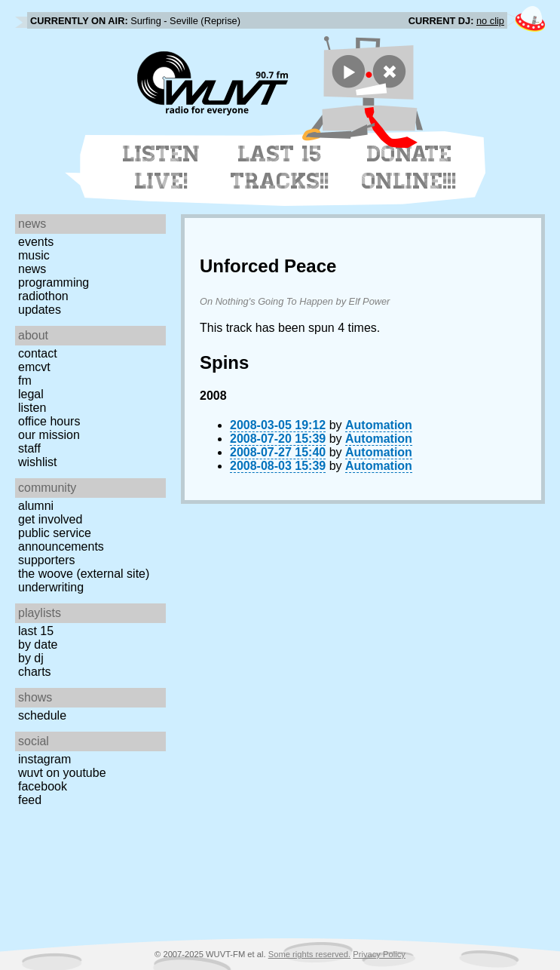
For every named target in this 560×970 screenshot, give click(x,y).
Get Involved (50, 519)
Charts (35, 672)
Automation (379, 425)
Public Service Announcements (61, 540)
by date (38, 645)
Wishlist (38, 462)
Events (36, 242)
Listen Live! (162, 167)
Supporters (47, 560)
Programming (54, 282)
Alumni (36, 506)
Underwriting (51, 587)
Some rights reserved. (309, 954)
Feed (30, 800)
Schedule (42, 715)
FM (25, 381)
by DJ (31, 658)
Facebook (43, 786)
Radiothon (43, 296)
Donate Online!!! (409, 167)
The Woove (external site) (84, 574)
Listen (32, 408)
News (32, 269)
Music (34, 255)
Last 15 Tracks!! (280, 167)
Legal (31, 394)
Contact (38, 353)
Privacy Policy (379, 954)
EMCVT (34, 367)
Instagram (44, 759)
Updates (40, 310)
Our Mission (49, 435)
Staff (29, 448)
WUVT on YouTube (62, 773)
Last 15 (36, 631)
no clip (490, 21)
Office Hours (49, 421)
